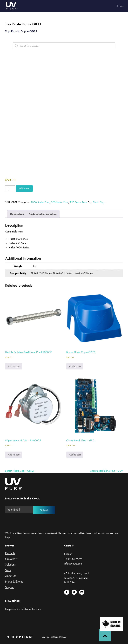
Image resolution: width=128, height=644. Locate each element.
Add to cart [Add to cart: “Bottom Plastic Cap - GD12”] (75, 366)
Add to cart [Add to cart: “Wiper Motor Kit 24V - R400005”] (14, 455)
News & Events (14, 582)
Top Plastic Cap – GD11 (21, 31)
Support (10, 587)
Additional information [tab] (43, 214)
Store (8, 570)
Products (10, 553)
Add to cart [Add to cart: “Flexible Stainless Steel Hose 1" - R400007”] (14, 366)
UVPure (11, 6)
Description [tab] (17, 214)
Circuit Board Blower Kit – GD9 (106, 471)
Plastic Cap (99, 202)
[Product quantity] (10, 189)
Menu (120, 6)
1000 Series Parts (40, 202)
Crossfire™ (11, 559)
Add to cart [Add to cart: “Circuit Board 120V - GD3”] (75, 455)
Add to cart (24, 188)
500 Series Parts (60, 202)
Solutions (10, 565)
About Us (11, 576)
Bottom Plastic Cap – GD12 (19, 471)
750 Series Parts (78, 202)
